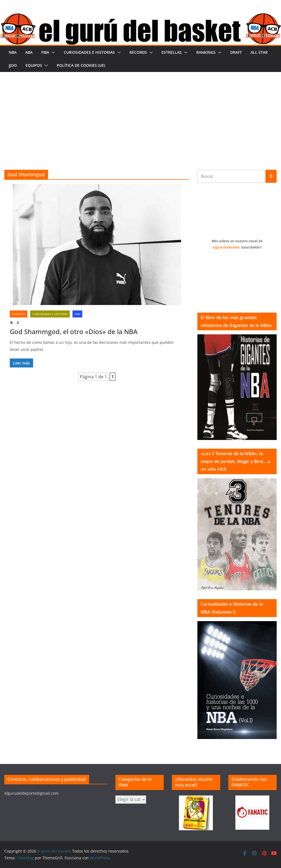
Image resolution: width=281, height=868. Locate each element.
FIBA (45, 52)
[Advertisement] (140, 113)
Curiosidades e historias (89, 52)
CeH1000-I (19, 314)
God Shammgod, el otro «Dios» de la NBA (74, 331)
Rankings (206, 52)
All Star (259, 52)
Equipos (34, 65)
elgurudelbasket (226, 247)
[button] (52, 52)
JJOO (13, 65)
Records (138, 52)
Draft (236, 52)
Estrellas (172, 52)
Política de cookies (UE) (81, 65)
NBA (13, 52)
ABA (29, 52)
